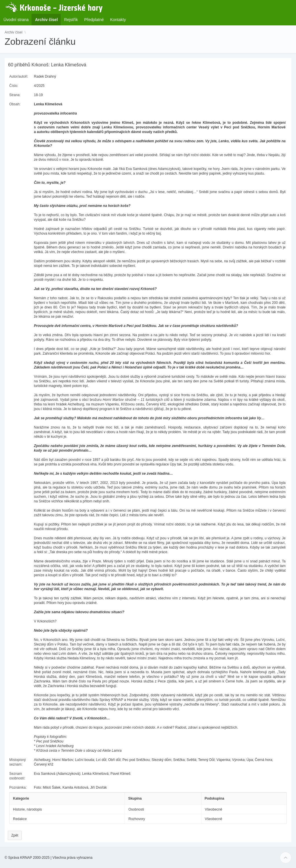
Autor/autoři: (19, 76)
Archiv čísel (13, 32)
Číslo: (14, 86)
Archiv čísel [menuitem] (48, 19)
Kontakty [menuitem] (118, 20)
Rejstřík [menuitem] (71, 20)
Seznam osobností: (17, 776)
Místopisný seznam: (17, 762)
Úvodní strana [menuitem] (16, 20)
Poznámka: (18, 787)
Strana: (15, 95)
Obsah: (15, 104)
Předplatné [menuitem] (94, 20)
